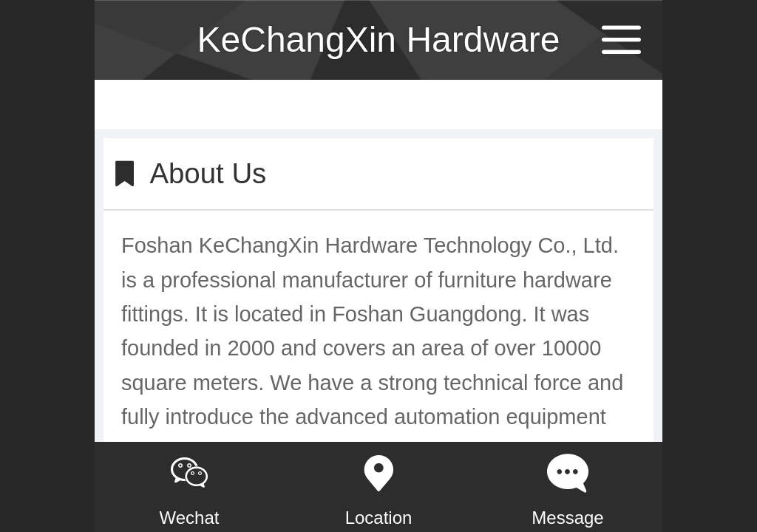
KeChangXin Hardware (379, 40)
